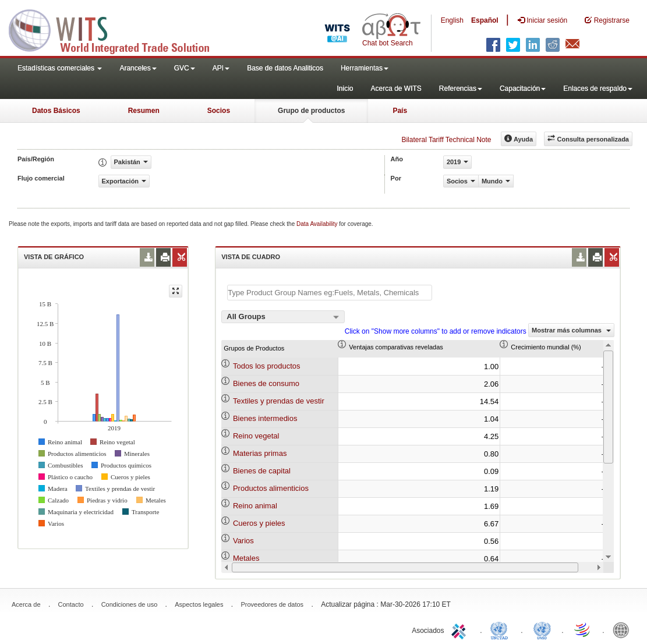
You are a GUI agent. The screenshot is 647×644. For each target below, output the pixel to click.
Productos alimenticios (271, 488)
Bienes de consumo (266, 383)
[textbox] (330, 293)
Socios (219, 111)
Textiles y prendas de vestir (279, 401)
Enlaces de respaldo (598, 89)
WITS (116, 29)
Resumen (144, 111)
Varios (243, 541)
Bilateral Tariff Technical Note (446, 140)
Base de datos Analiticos (285, 68)
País (400, 111)
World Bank (624, 629)
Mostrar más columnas (571, 330)
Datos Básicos (56, 111)
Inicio (345, 89)
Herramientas (365, 68)
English (452, 20)
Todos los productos (267, 366)
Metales (246, 558)
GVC (185, 68)
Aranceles (138, 68)
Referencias (461, 89)
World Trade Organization (583, 629)
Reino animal (255, 506)
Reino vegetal (256, 436)
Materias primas (260, 453)
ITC (461, 629)
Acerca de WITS (396, 89)
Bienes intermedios (265, 418)
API (221, 68)
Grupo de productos (311, 111)
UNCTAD (501, 629)
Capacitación (523, 89)
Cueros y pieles (259, 523)
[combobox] (283, 317)
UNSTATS (542, 629)
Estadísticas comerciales (60, 68)
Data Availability (318, 224)
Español (485, 20)
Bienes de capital (262, 471)
